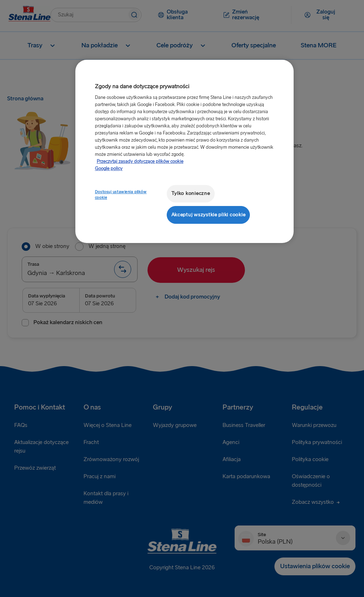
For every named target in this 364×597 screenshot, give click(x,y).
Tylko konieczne (191, 193)
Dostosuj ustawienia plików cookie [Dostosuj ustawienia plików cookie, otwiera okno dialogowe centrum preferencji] (121, 195)
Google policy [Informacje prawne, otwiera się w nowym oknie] (109, 169)
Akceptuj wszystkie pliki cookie (208, 215)
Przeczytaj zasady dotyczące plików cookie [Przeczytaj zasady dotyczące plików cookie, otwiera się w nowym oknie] (140, 162)
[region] (184, 151)
